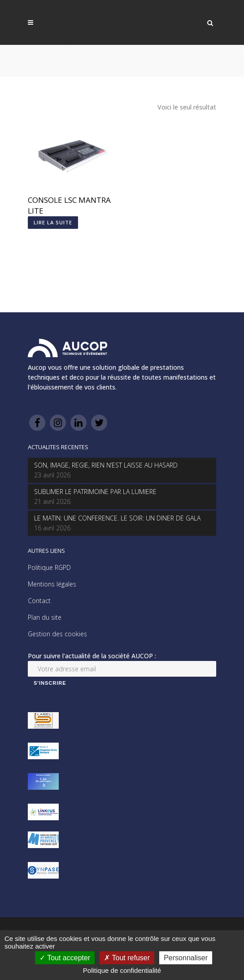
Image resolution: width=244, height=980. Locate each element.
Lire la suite (53, 222)
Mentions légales (52, 584)
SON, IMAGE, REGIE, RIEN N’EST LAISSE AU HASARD (106, 465)
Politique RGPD (49, 567)
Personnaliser (186, 958)
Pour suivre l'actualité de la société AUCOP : (92, 656)
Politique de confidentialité (122, 970)
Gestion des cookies (57, 634)
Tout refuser (127, 958)
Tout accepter (65, 958)
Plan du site (45, 617)
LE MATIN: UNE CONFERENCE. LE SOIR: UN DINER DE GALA (117, 518)
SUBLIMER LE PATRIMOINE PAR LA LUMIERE (95, 492)
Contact (39, 601)
